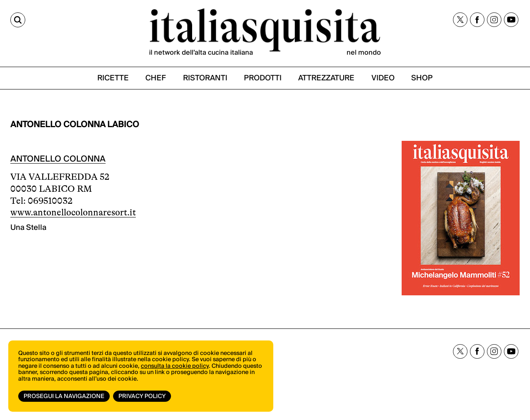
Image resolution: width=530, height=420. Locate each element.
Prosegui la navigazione (64, 396)
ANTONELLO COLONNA (58, 159)
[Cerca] (18, 20)
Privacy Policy (142, 396)
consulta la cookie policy (175, 366)
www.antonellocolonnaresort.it (73, 212)
